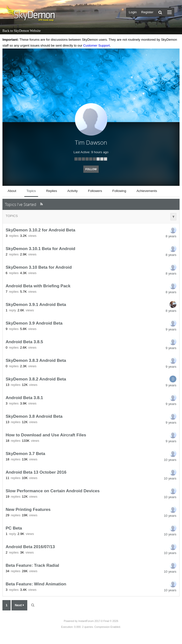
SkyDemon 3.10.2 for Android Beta (40, 230)
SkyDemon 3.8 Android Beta (34, 416)
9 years (171, 329)
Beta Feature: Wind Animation (36, 584)
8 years (171, 236)
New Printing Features (28, 509)
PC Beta (14, 528)
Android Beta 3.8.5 (24, 342)
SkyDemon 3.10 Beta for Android (39, 267)
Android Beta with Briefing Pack (38, 286)
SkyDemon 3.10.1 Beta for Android (40, 249)
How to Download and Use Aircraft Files (46, 435)
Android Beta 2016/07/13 (30, 547)
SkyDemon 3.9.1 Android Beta (36, 304)
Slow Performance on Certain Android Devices (53, 491)
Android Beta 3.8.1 (24, 398)
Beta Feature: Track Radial (32, 565)
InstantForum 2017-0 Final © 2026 (98, 621)
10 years (170, 460)
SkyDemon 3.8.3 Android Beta (36, 360)
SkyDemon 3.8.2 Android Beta (36, 379)
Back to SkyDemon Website (21, 31)
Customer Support (97, 45)
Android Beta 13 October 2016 (36, 472)
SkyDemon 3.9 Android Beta (34, 323)
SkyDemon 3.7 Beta (25, 454)
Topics (12, 216)
